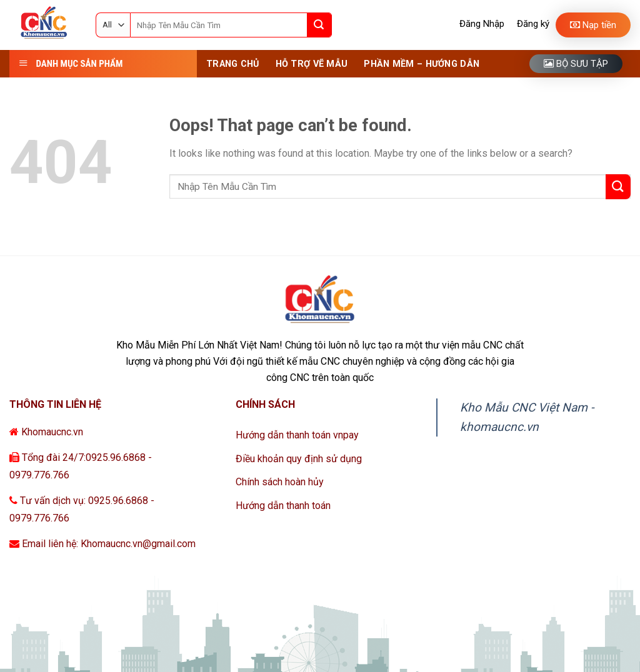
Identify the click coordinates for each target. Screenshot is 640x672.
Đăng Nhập (482, 24)
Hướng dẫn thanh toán (283, 506)
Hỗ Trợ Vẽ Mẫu (312, 64)
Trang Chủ (233, 64)
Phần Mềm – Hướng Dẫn (422, 64)
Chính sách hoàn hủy (280, 482)
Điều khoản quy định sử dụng (299, 459)
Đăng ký (533, 24)
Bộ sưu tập (576, 64)
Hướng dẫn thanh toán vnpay (297, 435)
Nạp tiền (593, 25)
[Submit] (319, 25)
